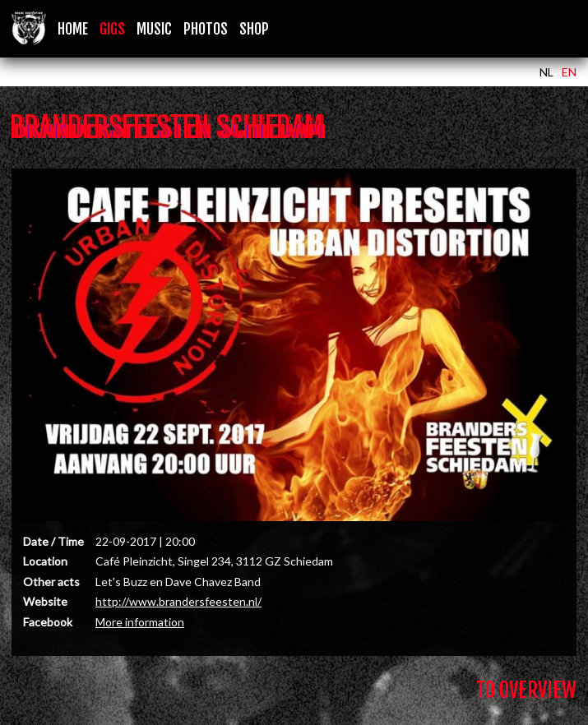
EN (569, 72)
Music (154, 29)
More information (140, 622)
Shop (254, 29)
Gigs (112, 29)
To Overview (526, 690)
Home (73, 29)
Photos (206, 29)
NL (546, 72)
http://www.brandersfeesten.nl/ (178, 601)
